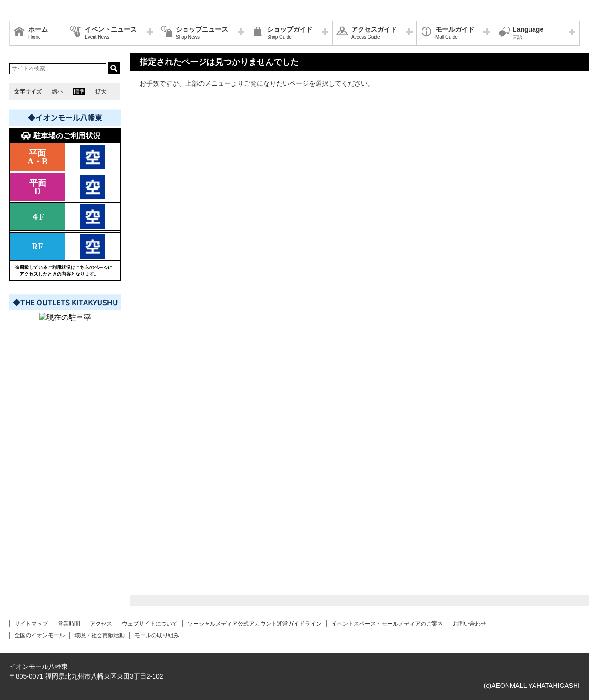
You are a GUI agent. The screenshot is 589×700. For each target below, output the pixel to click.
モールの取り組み (157, 635)
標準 (79, 92)
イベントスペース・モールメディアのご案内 (387, 624)
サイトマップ (31, 624)
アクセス (101, 624)
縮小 (57, 92)
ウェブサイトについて (150, 624)
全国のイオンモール (40, 635)
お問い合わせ (469, 624)
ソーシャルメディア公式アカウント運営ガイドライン (254, 624)
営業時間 (69, 624)
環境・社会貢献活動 (100, 635)
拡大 (101, 92)
